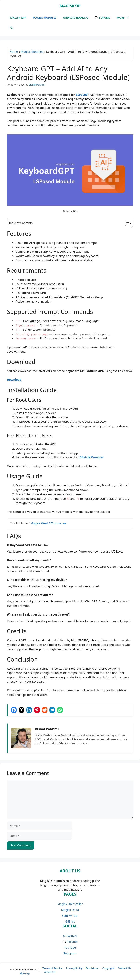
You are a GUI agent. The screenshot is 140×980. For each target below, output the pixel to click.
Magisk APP (18, 18)
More (125, 18)
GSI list (70, 921)
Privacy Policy (74, 968)
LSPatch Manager (91, 457)
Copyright (108, 968)
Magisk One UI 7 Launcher (48, 523)
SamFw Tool (70, 916)
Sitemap (25, 973)
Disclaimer (92, 968)
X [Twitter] (70, 936)
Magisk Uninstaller (70, 904)
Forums (105, 18)
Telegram (70, 953)
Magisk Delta (70, 910)
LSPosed (82, 95)
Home (14, 52)
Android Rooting (76, 18)
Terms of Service (52, 968)
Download (14, 380)
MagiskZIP (70, 6)
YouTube (70, 947)
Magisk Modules (44, 18)
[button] (12, 28)
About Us (50, 972)
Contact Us (124, 968)
